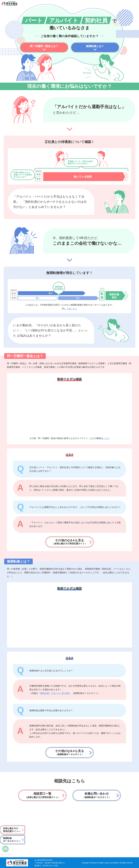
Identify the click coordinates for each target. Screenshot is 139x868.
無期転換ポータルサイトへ (12, 840)
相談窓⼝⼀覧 (42, 795)
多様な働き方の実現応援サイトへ (12, 830)
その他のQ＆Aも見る (69, 542)
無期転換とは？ (95, 46)
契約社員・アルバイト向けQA (55, 693)
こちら (74, 309)
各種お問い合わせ (97, 795)
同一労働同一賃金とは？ (44, 46)
